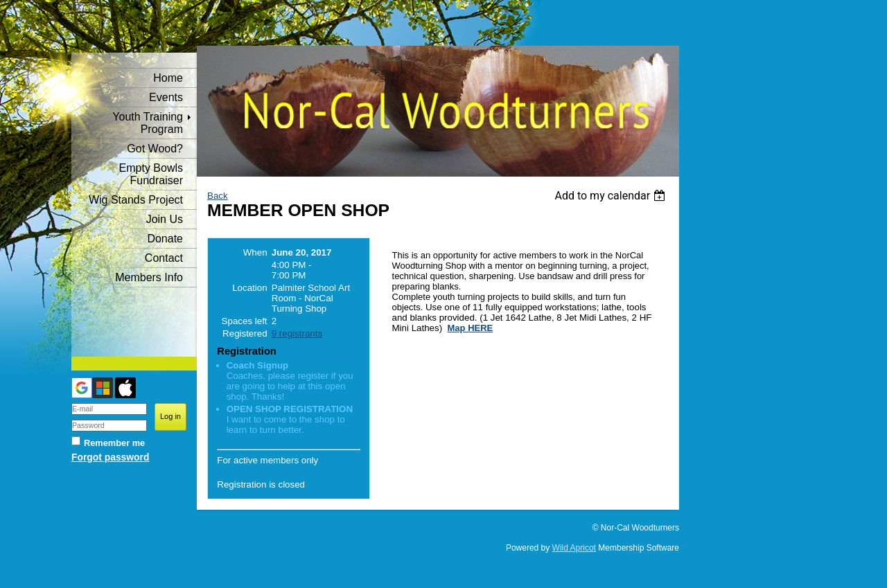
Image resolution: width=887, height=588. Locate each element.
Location (249, 288)
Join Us (165, 219)
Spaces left (245, 321)
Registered (245, 333)
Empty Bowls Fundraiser (151, 174)
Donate (165, 239)
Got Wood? (155, 149)
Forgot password (110, 457)
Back (218, 196)
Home (168, 78)
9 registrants (297, 333)
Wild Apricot (574, 548)
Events (166, 97)
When (255, 252)
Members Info (149, 277)
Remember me (114, 443)
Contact (164, 258)
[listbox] (612, 196)
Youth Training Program (148, 123)
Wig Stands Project (136, 200)
